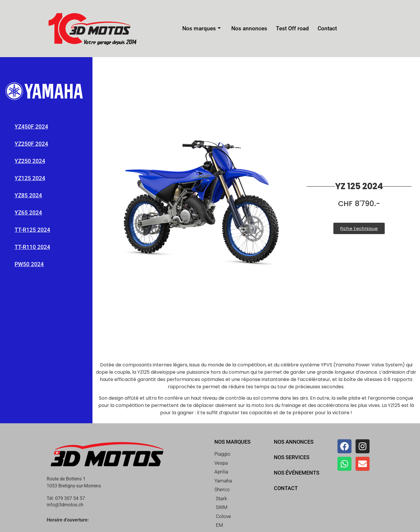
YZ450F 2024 (31, 127)
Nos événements (297, 473)
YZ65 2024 (28, 213)
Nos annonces (250, 29)
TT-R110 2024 (32, 247)
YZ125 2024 (30, 178)
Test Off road (290, 29)
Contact (323, 29)
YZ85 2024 (28, 195)
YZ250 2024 (30, 161)
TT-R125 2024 (32, 230)
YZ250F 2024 (31, 144)
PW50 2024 (29, 264)
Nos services (292, 457)
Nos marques (205, 29)
